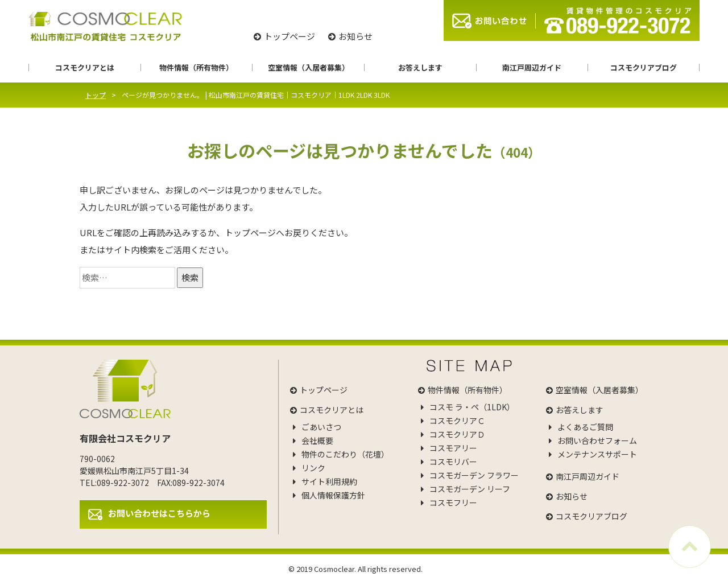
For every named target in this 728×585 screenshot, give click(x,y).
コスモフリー (453, 502)
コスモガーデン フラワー (474, 475)
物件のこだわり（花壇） (345, 454)
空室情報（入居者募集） (309, 67)
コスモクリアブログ (644, 67)
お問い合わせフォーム (597, 440)
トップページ (289, 36)
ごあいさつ (321, 427)
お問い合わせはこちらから (159, 513)
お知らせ (355, 36)
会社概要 (317, 440)
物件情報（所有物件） (196, 67)
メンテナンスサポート (597, 454)
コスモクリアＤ (457, 434)
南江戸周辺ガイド (532, 67)
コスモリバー (453, 462)
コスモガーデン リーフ (470, 489)
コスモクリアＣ (457, 421)
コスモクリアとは (85, 67)
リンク (313, 468)
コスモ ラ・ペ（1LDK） (472, 407)
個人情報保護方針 (333, 495)
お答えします (420, 67)
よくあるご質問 (585, 427)
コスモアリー (453, 448)
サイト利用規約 (329, 481)
